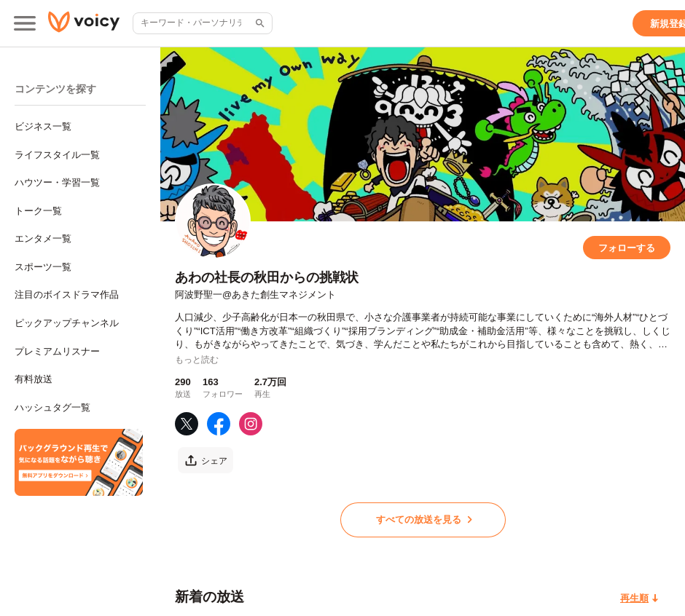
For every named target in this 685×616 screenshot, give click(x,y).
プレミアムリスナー (57, 351)
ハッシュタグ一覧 (52, 407)
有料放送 (34, 379)
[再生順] (639, 598)
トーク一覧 (38, 211)
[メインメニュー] (25, 23)
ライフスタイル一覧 (57, 155)
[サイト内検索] (259, 23)
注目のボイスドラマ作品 (67, 295)
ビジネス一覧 (43, 126)
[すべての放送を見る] (423, 520)
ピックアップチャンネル (67, 323)
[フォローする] (627, 248)
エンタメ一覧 (43, 238)
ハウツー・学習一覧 (57, 182)
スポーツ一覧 (43, 267)
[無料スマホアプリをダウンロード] (79, 462)
